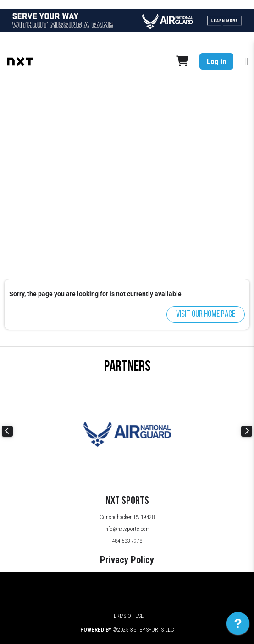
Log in (216, 62)
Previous (7, 431)
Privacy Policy (127, 560)
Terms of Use (127, 616)
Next (247, 431)
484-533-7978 (127, 541)
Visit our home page (206, 314)
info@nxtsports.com (127, 529)
